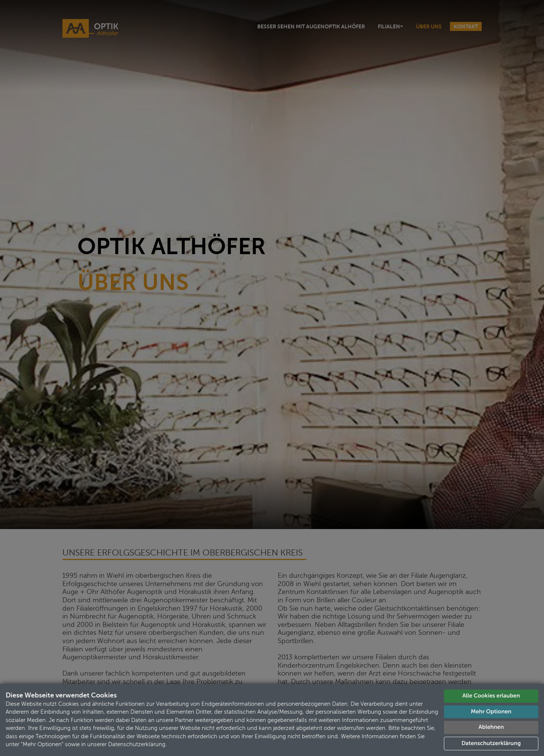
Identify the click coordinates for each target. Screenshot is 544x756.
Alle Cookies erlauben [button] (491, 696)
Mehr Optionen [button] (491, 712)
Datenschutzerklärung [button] (491, 743)
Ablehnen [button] (491, 727)
